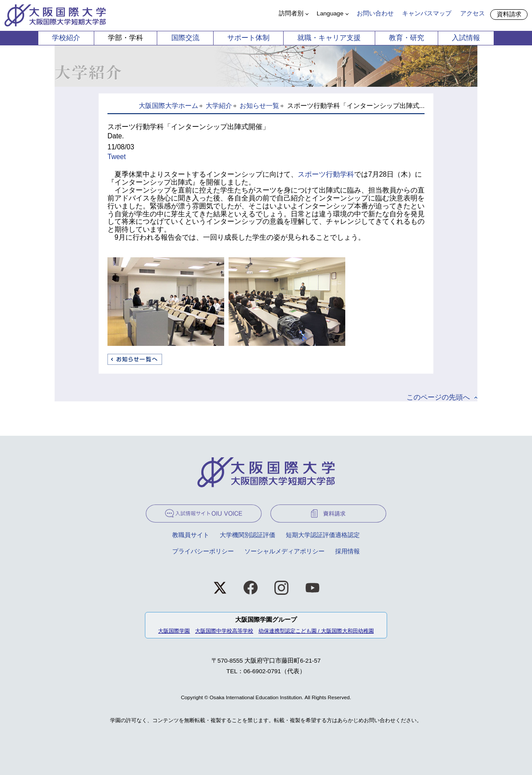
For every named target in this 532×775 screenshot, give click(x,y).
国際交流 (185, 38)
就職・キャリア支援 (329, 38)
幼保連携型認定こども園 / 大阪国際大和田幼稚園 (316, 631)
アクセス (473, 13)
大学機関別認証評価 (248, 535)
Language (330, 13)
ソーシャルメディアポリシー (284, 551)
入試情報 (466, 38)
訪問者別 (291, 13)
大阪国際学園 (174, 631)
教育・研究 (406, 38)
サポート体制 (248, 38)
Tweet (117, 157)
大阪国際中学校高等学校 (224, 631)
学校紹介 (66, 38)
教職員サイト (191, 535)
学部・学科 (126, 38)
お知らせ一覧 (259, 106)
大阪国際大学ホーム (168, 106)
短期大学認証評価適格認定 (323, 535)
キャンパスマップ (427, 13)
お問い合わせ (375, 13)
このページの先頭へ (438, 397)
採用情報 (347, 551)
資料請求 (509, 14)
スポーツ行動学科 (326, 174)
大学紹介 (219, 106)
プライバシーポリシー (203, 551)
